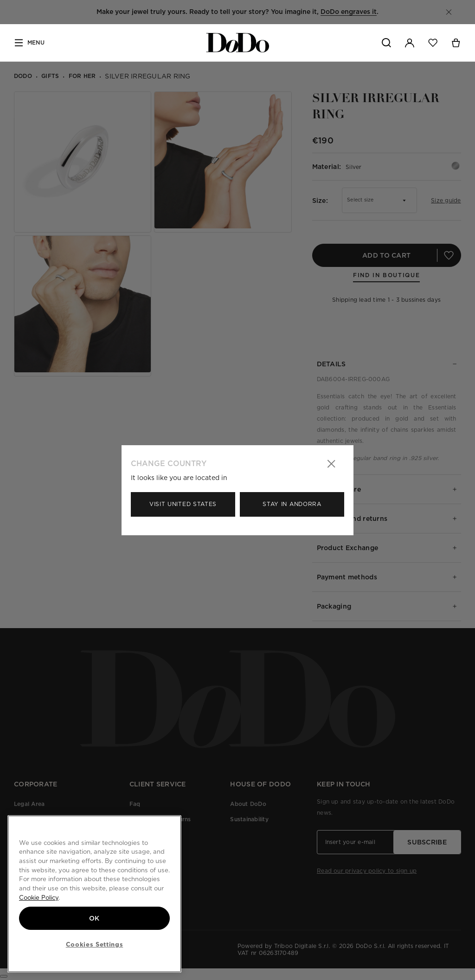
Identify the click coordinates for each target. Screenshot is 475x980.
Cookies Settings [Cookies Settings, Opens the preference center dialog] (95, 944)
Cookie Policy (39, 897)
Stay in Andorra (292, 504)
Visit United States (183, 504)
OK (94, 918)
